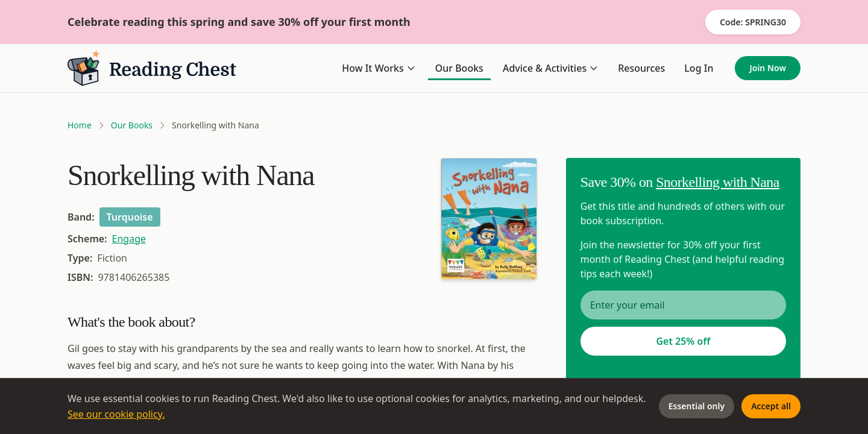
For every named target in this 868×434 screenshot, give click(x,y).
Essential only (697, 406)
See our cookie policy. (116, 414)
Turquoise (130, 217)
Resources (641, 68)
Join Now (768, 68)
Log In (699, 68)
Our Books (459, 68)
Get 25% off (683, 341)
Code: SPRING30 (753, 22)
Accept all (771, 406)
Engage (129, 239)
